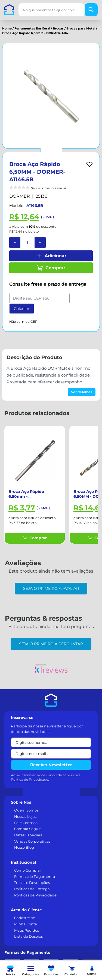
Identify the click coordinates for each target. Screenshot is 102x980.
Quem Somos (26, 810)
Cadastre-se (25, 918)
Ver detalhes (82, 392)
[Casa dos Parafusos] (9, 10)
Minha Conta (26, 924)
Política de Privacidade (30, 779)
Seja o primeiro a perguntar (51, 644)
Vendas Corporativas (32, 841)
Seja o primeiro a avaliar (51, 588)
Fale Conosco (26, 823)
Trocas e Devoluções (32, 883)
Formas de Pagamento (35, 877)
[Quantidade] (27, 242)
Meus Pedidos (27, 930)
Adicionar (51, 256)
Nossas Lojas (25, 816)
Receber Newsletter (51, 765)
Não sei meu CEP (23, 322)
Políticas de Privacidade (35, 895)
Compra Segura (28, 829)
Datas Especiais (28, 835)
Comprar (51, 268)
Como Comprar (28, 870)
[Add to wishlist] (89, 164)
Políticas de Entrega (32, 889)
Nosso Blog (24, 847)
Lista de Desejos (28, 936)
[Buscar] (91, 10)
